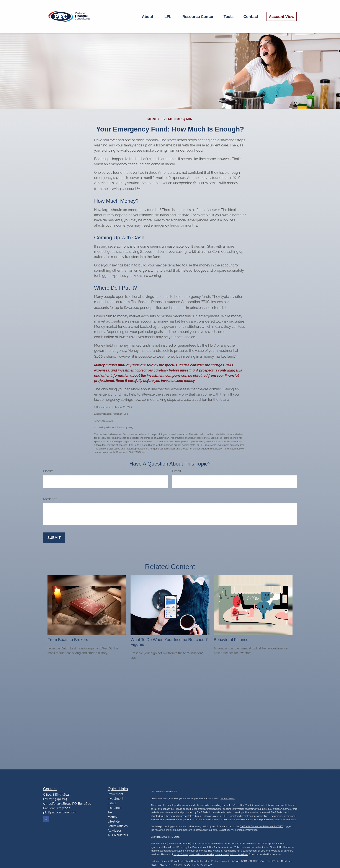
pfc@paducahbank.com (60, 812)
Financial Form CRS (166, 792)
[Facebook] (46, 819)
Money (113, 817)
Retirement (116, 794)
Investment (116, 799)
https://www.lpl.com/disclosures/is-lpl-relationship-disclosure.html (211, 854)
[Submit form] (54, 538)
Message (50, 499)
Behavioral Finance (231, 640)
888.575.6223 (61, 795)
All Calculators (118, 835)
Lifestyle (114, 821)
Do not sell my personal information (238, 830)
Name (48, 471)
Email (177, 471)
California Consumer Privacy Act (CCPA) (261, 827)
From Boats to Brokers (68, 640)
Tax (110, 812)
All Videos (115, 831)
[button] (148, 16)
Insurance (115, 808)
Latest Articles (118, 826)
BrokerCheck (228, 799)
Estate (112, 803)
